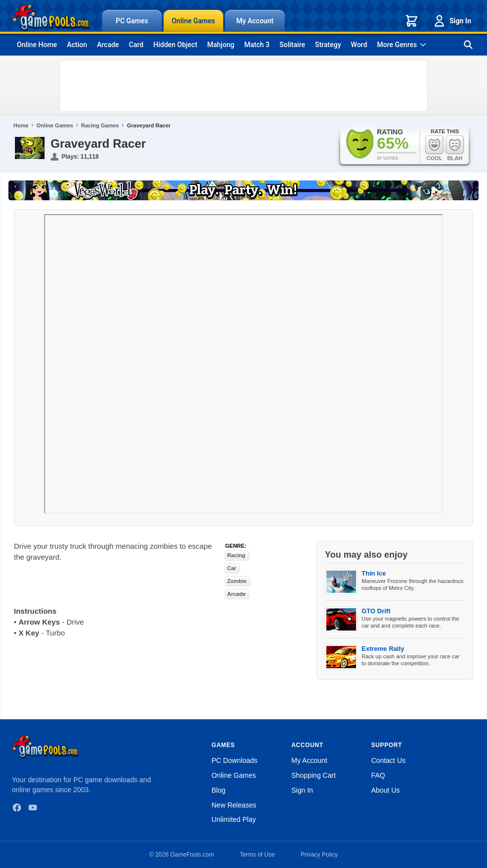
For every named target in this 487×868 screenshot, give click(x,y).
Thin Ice (374, 573)
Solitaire (293, 45)
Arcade (108, 45)
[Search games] (468, 45)
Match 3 (257, 45)
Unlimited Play (234, 819)
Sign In (452, 21)
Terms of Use (257, 855)
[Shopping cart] (412, 21)
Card (136, 45)
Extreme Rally (383, 649)
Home (21, 125)
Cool (434, 148)
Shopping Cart (314, 775)
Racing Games (100, 125)
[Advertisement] (243, 86)
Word (359, 45)
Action (77, 45)
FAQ (378, 775)
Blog (219, 790)
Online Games (193, 21)
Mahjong (221, 45)
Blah (455, 148)
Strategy (328, 45)
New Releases (234, 805)
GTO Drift (376, 611)
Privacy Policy (319, 855)
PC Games (132, 21)
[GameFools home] (51, 18)
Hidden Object (175, 45)
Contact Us (389, 760)
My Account (255, 21)
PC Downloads (235, 760)
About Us (386, 790)
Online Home (37, 45)
